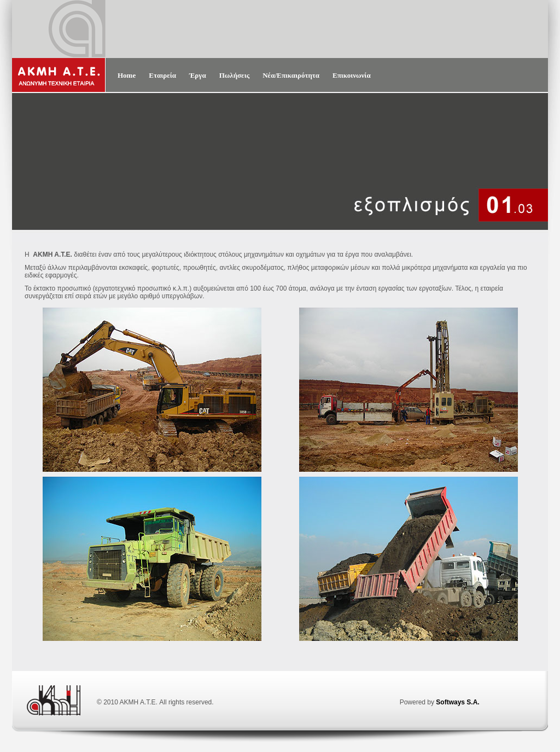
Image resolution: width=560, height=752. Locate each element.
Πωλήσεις (235, 75)
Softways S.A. (457, 702)
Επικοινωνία (352, 75)
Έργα (198, 75)
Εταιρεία (162, 75)
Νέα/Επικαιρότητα (291, 75)
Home (127, 75)
